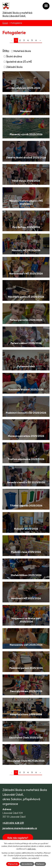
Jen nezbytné (27, 864)
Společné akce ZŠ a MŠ (19, 62)
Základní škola (14, 67)
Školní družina (14, 56)
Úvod (5, 23)
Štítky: (6, 51)
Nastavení (40, 864)
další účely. (32, 849)
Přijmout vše (13, 864)
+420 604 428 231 (13, 823)
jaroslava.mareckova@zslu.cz (20, 828)
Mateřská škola (22, 51)
